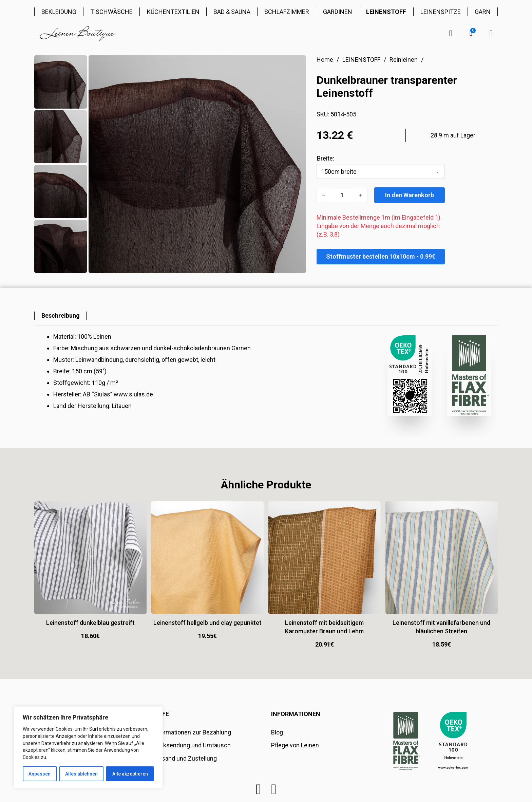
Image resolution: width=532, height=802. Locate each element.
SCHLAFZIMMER (287, 12)
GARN (483, 12)
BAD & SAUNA (232, 12)
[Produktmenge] (342, 195)
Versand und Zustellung (185, 758)
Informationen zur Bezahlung (192, 732)
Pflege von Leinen (295, 745)
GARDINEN (338, 12)
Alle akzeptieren (130, 774)
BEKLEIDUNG (59, 12)
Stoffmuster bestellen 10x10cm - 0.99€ (381, 256)
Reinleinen (404, 60)
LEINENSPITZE (441, 12)
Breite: (326, 158)
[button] (471, 33)
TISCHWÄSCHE (111, 12)
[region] (88, 747)
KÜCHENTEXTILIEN (173, 12)
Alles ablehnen (81, 774)
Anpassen (40, 774)
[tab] (61, 316)
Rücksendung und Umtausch (192, 745)
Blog (277, 732)
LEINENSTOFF (386, 12)
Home (325, 60)
